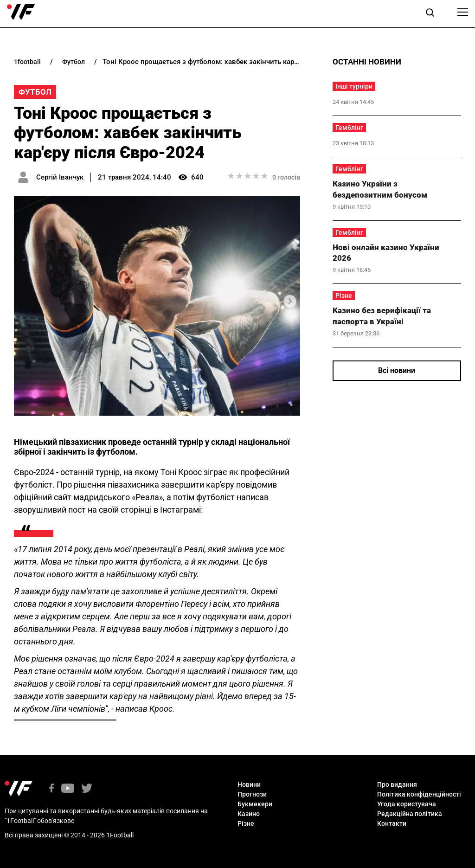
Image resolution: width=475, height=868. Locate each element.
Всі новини (397, 370)
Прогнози (252, 794)
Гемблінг (349, 128)
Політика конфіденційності (419, 794)
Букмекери (255, 804)
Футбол (35, 92)
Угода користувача (407, 804)
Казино (249, 814)
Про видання (397, 784)
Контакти (392, 823)
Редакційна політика (410, 814)
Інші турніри (354, 86)
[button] (430, 14)
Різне (344, 296)
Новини (249, 784)
